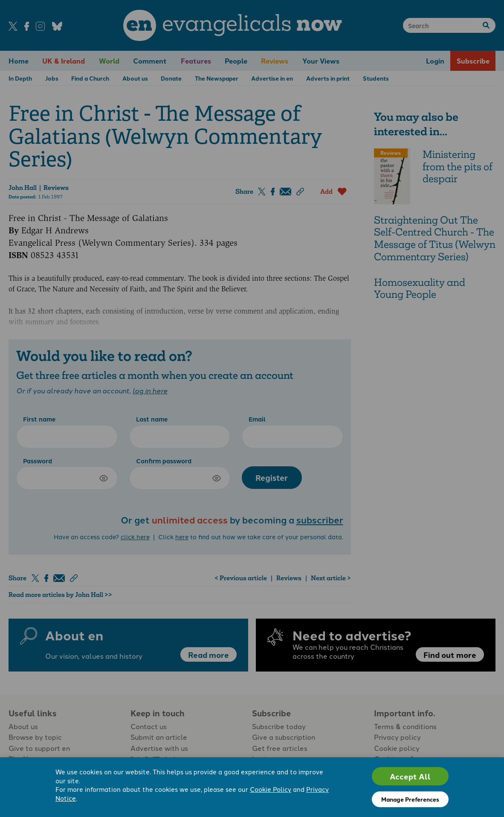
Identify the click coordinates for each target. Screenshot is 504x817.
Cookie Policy (271, 789)
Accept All (410, 776)
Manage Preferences (410, 799)
